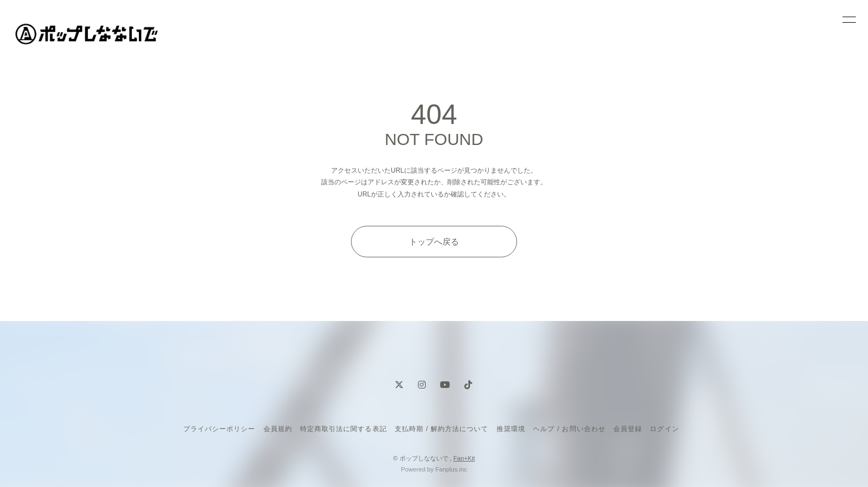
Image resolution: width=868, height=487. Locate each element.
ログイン (664, 429)
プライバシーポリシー (219, 429)
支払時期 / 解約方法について (442, 429)
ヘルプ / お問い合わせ (569, 429)
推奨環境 (511, 429)
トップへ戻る (434, 242)
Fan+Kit (464, 458)
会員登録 (628, 429)
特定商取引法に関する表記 (343, 429)
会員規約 (278, 429)
